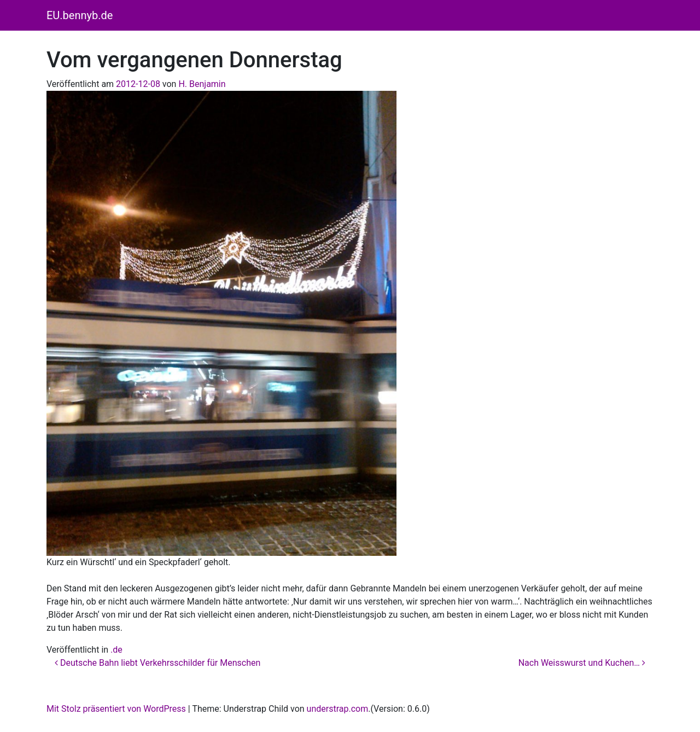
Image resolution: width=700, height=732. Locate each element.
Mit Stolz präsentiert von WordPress (116, 709)
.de (116, 650)
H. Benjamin (202, 84)
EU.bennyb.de (80, 15)
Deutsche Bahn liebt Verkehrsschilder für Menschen (157, 663)
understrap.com (338, 709)
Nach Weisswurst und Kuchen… (582, 663)
